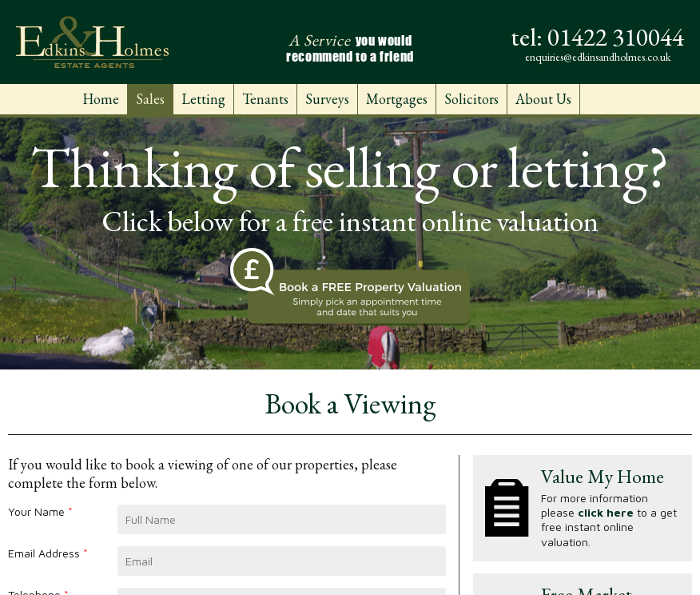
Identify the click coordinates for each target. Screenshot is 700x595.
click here (606, 512)
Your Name (40, 511)
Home (101, 99)
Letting (203, 99)
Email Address (48, 553)
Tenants (265, 99)
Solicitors (471, 99)
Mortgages (397, 99)
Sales (150, 99)
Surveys (327, 99)
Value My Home (603, 476)
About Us (543, 99)
